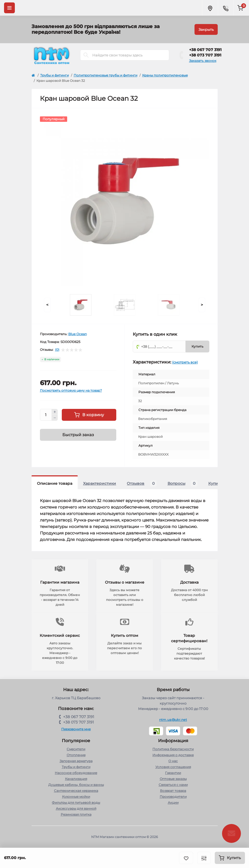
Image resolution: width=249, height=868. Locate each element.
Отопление (76, 755)
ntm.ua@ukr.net (173, 720)
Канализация (76, 779)
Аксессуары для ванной (76, 808)
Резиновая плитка (76, 814)
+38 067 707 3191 (205, 50)
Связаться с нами (173, 785)
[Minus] (55, 418)
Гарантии (173, 773)
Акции (173, 803)
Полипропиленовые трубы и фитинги (105, 75)
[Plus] (55, 412)
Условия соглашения (173, 767)
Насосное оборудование (76, 773)
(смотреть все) (185, 362)
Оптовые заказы (173, 779)
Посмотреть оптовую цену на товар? (71, 390)
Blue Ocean (78, 334)
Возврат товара (173, 791)
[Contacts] (226, 8)
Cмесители (76, 749)
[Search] (86, 55)
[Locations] (210, 8)
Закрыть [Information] (206, 29)
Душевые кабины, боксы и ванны (76, 785)
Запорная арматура (76, 761)
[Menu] (9, 8)
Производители (173, 797)
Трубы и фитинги (54, 75)
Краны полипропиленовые (165, 75)
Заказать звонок (203, 61)
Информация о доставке (173, 755)
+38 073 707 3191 (205, 55)
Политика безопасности (173, 749)
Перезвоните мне (76, 729)
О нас (173, 761)
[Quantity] (46, 415)
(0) (57, 350)
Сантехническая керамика (76, 791)
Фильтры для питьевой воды (76, 803)
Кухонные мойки (76, 797)
